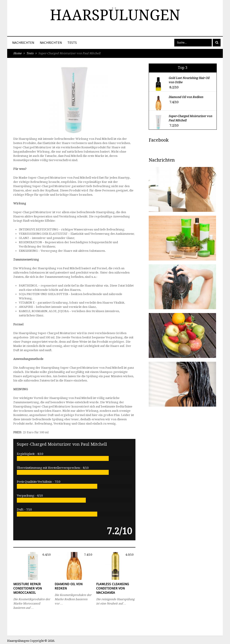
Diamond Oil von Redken (69, 586)
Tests (72, 43)
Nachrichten (23, 43)
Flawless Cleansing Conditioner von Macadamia (113, 588)
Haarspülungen (115, 15)
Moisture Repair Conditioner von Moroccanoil (28, 588)
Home (17, 53)
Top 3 (183, 68)
